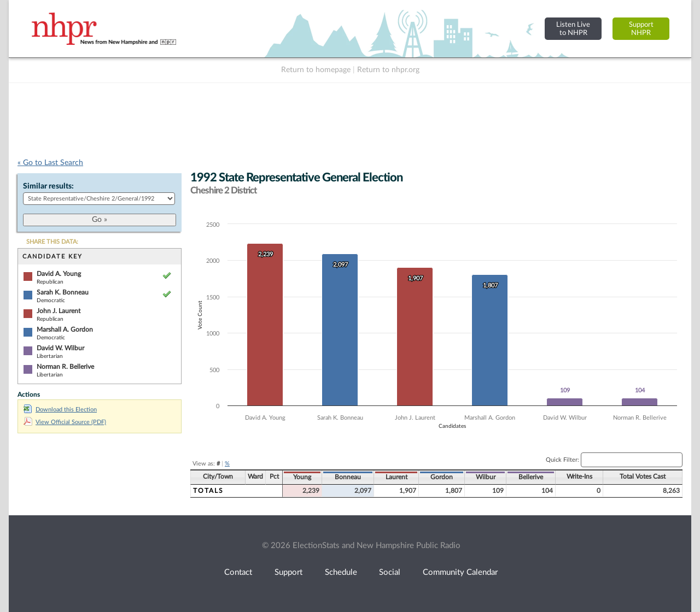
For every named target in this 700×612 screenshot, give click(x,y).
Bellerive (531, 477)
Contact (238, 572)
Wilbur (486, 477)
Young (302, 477)
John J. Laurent (59, 311)
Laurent (396, 477)
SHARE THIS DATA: (52, 242)
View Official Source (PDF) (65, 422)
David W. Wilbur (60, 348)
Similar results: (48, 186)
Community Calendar (460, 572)
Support (288, 572)
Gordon (442, 477)
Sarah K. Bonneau (63, 292)
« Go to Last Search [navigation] (50, 163)
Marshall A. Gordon (65, 329)
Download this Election (60, 410)
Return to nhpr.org (388, 70)
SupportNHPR (641, 29)
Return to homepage (316, 70)
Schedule (341, 572)
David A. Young (59, 274)
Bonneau (348, 477)
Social (390, 572)
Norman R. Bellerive (65, 367)
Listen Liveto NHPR (573, 29)
